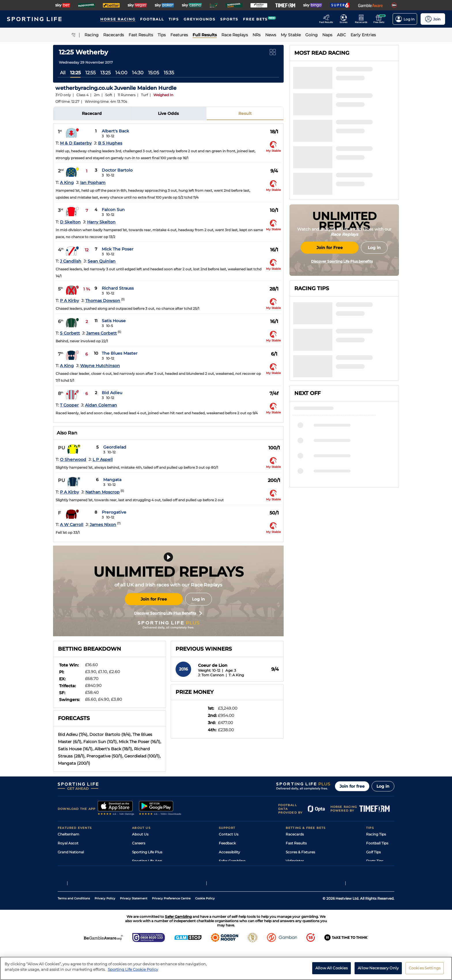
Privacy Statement (134, 929)
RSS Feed (140, 888)
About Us (140, 834)
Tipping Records (380, 879)
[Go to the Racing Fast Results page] (328, 19)
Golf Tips (373, 852)
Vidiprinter (295, 861)
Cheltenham (68, 834)
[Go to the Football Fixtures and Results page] (345, 19)
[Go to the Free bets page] (380, 19)
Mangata (112, 480)
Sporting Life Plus (147, 852)
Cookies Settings (425, 970)
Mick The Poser (118, 249)
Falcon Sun (113, 210)
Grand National (71, 852)
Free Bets (294, 879)
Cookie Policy (205, 929)
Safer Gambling (232, 861)
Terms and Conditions (74, 929)
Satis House (114, 321)
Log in (198, 599)
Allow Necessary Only (378, 970)
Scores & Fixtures (300, 852)
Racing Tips (376, 834)
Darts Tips (375, 861)
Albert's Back (115, 131)
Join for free (352, 786)
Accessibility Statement (152, 870)
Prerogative (114, 512)
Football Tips (377, 843)
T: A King (236, 675)
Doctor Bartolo (117, 170)
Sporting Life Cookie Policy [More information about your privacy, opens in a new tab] (133, 972)
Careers (139, 843)
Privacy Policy (105, 929)
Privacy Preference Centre (171, 929)
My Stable (294, 870)
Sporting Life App (147, 861)
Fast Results (296, 843)
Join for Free (154, 599)
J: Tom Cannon (211, 675)
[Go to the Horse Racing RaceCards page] (363, 19)
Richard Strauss (118, 288)
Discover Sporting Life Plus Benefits (168, 613)
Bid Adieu (112, 393)
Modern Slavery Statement (155, 879)
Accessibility (229, 852)
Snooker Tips (377, 870)
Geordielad (115, 447)
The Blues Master (120, 353)
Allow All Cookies (332, 970)
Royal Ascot (68, 843)
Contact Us (229, 834)
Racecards (295, 834)
